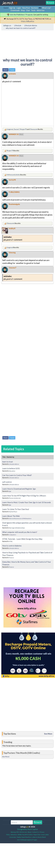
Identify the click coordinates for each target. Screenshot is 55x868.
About (29, 832)
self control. (7, 482)
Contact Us (36, 832)
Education (12, 471)
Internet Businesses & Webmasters (20, 518)
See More (48, 734)
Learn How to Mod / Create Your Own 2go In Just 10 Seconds (27, 502)
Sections (35, 8)
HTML (11, 541)
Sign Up (12, 8)
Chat (28, 10)
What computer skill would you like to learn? (20, 532)
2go (10, 491)
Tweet (12, 70)
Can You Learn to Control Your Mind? (17, 475)
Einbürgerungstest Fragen (29, 840)
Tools (33, 10)
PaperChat (37, 835)
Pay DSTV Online (27, 835)
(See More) (6, 757)
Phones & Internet (15, 498)
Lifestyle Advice (14, 464)
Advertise (41, 10)
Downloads (15, 10)
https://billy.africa (28, 21)
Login (19, 8)
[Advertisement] (21, 42)
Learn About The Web (11, 516)
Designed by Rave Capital (27, 829)
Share (5, 70)
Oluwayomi (34, 129)
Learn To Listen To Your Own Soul (16, 509)
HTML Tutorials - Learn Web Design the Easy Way (22, 539)
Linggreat (10, 129)
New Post (26, 8)
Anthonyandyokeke (13, 175)
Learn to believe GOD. (11, 468)
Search (38, 822)
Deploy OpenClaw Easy (24, 837)
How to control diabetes (12, 546)
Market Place (13, 512)
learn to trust (8, 462)
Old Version (23, 832)
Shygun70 (23, 129)
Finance (11, 558)
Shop (23, 10)
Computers (12, 535)
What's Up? (46, 8)
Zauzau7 (16, 129)
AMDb (20, 835)
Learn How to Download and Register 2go (19, 489)
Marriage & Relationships (17, 528)
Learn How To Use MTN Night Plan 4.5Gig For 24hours (24, 496)
